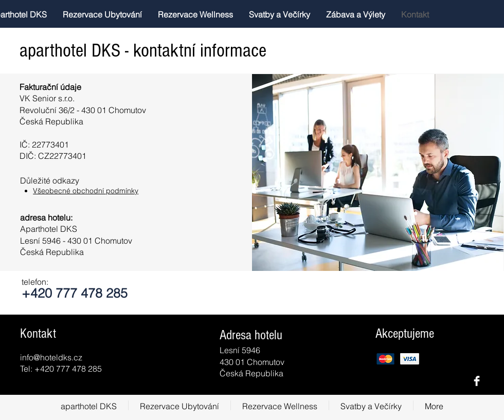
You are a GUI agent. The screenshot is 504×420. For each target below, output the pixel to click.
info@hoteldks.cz (51, 357)
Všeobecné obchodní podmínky (86, 191)
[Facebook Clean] (477, 381)
